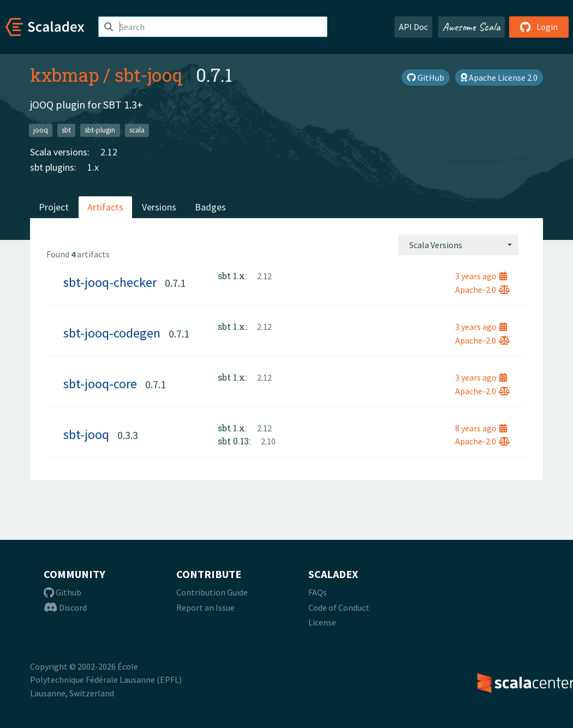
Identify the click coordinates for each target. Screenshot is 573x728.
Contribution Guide (212, 592)
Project (54, 207)
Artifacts (105, 207)
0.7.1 (175, 283)
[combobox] (458, 245)
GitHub (426, 77)
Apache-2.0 (482, 290)
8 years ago (481, 428)
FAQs (318, 592)
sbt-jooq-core (100, 384)
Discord (65, 607)
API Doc (413, 27)
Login (539, 27)
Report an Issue (205, 607)
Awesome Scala (471, 27)
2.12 (109, 152)
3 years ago (481, 276)
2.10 (268, 441)
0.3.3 (128, 435)
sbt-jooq (149, 75)
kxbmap (64, 75)
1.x (93, 167)
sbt (66, 130)
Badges (210, 207)
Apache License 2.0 (499, 77)
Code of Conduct (339, 607)
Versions (159, 207)
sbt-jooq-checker (110, 282)
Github (62, 592)
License (322, 622)
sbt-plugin (100, 130)
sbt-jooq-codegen (112, 333)
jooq (41, 130)
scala (137, 130)
